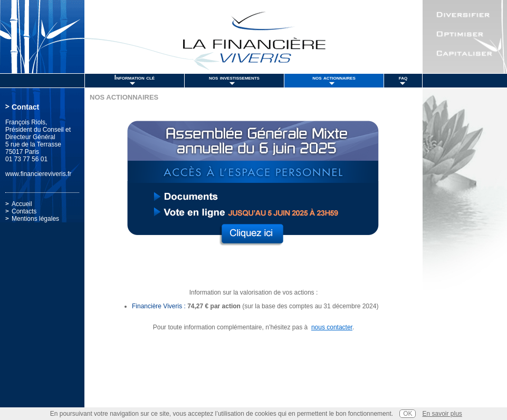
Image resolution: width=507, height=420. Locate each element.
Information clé (135, 77)
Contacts (24, 211)
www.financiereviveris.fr (38, 174)
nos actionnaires (334, 77)
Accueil (22, 204)
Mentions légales (35, 219)
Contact (25, 107)
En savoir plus (442, 414)
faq (403, 77)
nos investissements (234, 77)
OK (408, 414)
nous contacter (332, 327)
